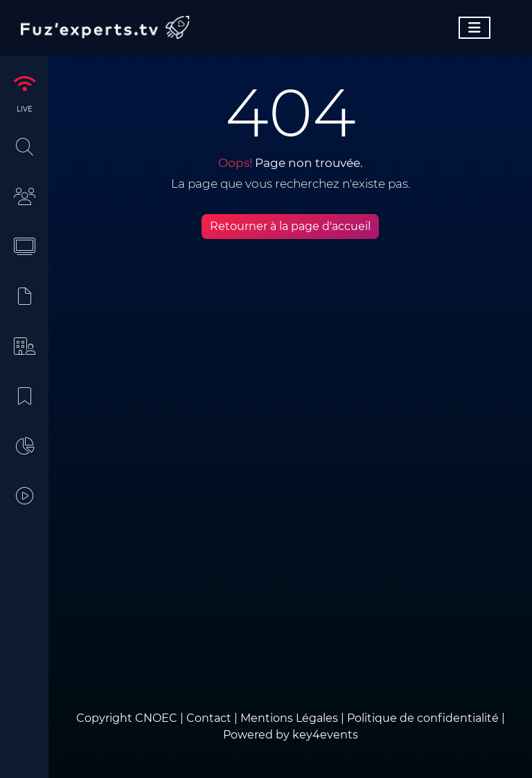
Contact (210, 718)
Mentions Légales (289, 718)
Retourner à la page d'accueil (290, 226)
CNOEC (156, 718)
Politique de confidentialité (423, 718)
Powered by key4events (291, 735)
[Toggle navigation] (475, 28)
